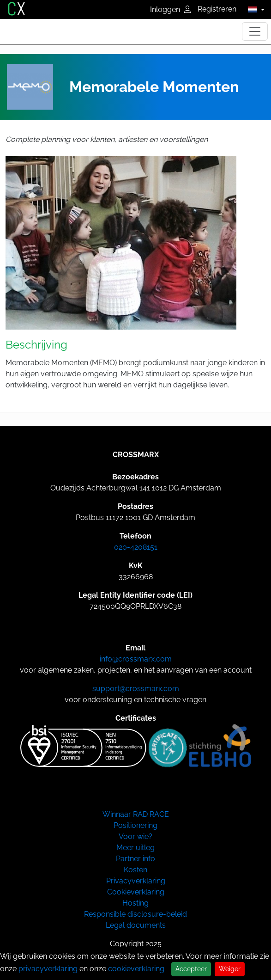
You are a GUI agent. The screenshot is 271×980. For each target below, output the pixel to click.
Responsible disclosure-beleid (135, 914)
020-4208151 (136, 547)
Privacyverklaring (136, 881)
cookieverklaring (136, 969)
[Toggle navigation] (255, 31)
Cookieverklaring (136, 892)
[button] (254, 9)
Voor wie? (135, 836)
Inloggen (170, 9)
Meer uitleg (135, 848)
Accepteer (191, 969)
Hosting (135, 903)
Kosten (135, 870)
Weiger (230, 969)
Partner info (135, 859)
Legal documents (136, 925)
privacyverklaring (48, 969)
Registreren (217, 9)
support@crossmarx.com (136, 689)
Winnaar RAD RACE (136, 814)
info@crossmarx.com (136, 659)
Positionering (135, 825)
